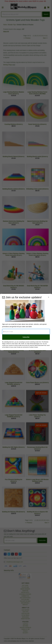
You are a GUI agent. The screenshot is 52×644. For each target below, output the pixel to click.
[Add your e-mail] (26, 332)
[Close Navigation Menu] (49, 297)
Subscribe (26, 337)
